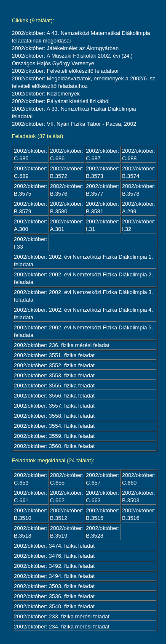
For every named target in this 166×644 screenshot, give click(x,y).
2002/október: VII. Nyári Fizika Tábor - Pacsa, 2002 (74, 124)
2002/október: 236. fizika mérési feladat (62, 345)
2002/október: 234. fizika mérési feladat (62, 627)
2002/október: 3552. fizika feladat (54, 365)
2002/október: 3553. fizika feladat (54, 375)
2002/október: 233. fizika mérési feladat (62, 616)
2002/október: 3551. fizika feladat (54, 355)
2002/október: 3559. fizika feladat (54, 436)
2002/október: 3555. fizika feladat (54, 386)
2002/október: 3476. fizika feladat (54, 556)
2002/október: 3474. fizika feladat (54, 546)
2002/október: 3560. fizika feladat (54, 446)
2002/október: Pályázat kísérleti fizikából (61, 101)
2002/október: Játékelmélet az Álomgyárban (65, 48)
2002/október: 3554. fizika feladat (54, 426)
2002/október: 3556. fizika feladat (54, 396)
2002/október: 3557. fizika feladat (54, 406)
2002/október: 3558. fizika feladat (54, 416)
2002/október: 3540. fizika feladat (54, 606)
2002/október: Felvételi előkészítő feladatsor (65, 71)
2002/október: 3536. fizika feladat (54, 596)
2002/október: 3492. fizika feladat (54, 566)
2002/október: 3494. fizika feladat (54, 576)
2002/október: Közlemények (46, 94)
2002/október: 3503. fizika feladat (54, 586)
